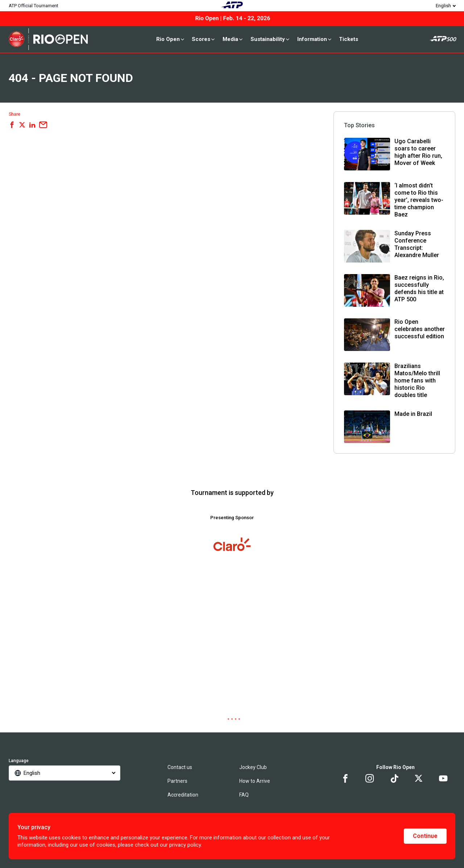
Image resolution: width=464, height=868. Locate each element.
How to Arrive (255, 781)
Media (233, 39)
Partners (177, 781)
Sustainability (270, 39)
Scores (204, 39)
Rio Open (171, 39)
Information (315, 39)
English (443, 6)
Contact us (180, 767)
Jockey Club (253, 767)
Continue (425, 836)
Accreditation (183, 795)
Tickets (349, 39)
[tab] (225, 719)
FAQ (244, 795)
